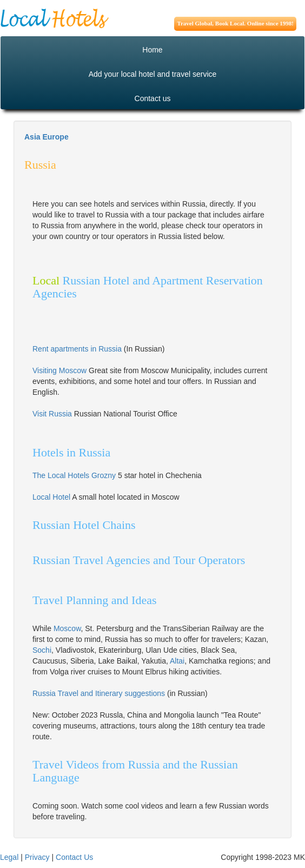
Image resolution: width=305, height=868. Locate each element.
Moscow (67, 628)
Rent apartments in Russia (77, 349)
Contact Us (74, 857)
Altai (177, 661)
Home (152, 50)
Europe (55, 137)
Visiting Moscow (59, 370)
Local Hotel (51, 497)
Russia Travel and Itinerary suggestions (100, 693)
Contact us (153, 98)
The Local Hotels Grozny (74, 475)
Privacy (37, 857)
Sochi (42, 650)
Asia (32, 137)
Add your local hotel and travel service (153, 74)
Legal (9, 857)
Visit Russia (52, 414)
